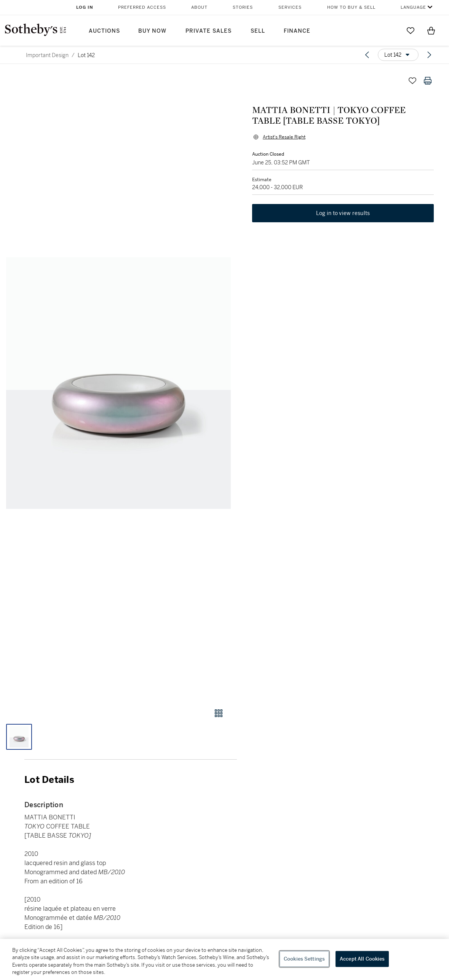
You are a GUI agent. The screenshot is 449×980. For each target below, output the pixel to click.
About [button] (199, 7)
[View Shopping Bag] (431, 30)
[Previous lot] (367, 55)
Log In (85, 7)
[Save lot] (412, 81)
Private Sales (209, 31)
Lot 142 (86, 55)
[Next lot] (429, 55)
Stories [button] (243, 7)
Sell (258, 31)
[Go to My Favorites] (411, 30)
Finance (297, 31)
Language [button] (413, 7)
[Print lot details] (428, 81)
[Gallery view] (219, 713)
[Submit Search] (390, 30)
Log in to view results (343, 213)
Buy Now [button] (152, 31)
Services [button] (290, 7)
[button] (118, 383)
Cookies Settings (304, 959)
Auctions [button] (104, 31)
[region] (224, 959)
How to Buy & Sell (351, 7)
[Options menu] (398, 55)
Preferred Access (142, 7)
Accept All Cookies (362, 959)
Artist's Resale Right (284, 137)
